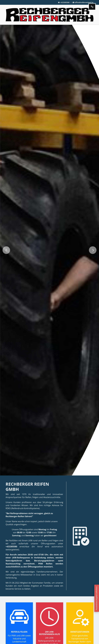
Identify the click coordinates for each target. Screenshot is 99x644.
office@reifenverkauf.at (84, 2)
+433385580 (65, 2)
